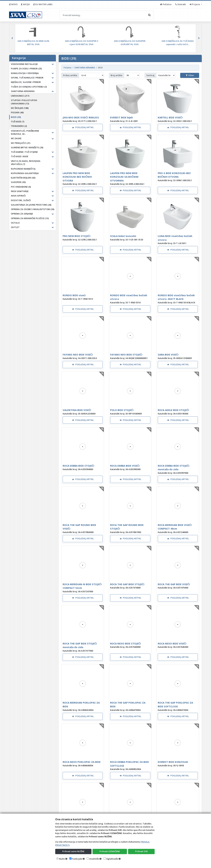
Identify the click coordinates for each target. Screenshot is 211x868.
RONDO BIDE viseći (74, 295)
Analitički (94, 859)
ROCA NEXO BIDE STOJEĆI (126, 643)
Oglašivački (112, 859)
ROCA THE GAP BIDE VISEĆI (174, 584)
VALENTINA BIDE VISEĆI (77, 410)
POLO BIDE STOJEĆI (122, 410)
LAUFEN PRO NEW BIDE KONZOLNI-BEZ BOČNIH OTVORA (77, 177)
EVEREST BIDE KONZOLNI (173, 762)
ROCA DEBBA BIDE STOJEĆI (78, 466)
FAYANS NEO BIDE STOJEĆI (126, 354)
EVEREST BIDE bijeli (121, 117)
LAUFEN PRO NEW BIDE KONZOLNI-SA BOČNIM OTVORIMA (124, 177)
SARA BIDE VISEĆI (168, 354)
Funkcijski (77, 859)
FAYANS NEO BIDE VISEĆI (78, 354)
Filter (190, 75)
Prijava (195, 4)
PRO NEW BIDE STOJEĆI (77, 236)
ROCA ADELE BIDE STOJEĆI (173, 410)
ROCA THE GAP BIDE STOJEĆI (127, 584)
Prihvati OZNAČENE (110, 851)
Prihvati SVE (141, 851)
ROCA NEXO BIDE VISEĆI (172, 643)
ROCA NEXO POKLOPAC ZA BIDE (82, 762)
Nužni (62, 859)
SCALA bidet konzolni (123, 236)
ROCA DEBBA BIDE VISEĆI (125, 466)
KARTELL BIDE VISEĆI (170, 117)
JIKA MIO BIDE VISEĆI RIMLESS (81, 117)
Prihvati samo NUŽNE (73, 851)
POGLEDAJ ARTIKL (83, 127)
